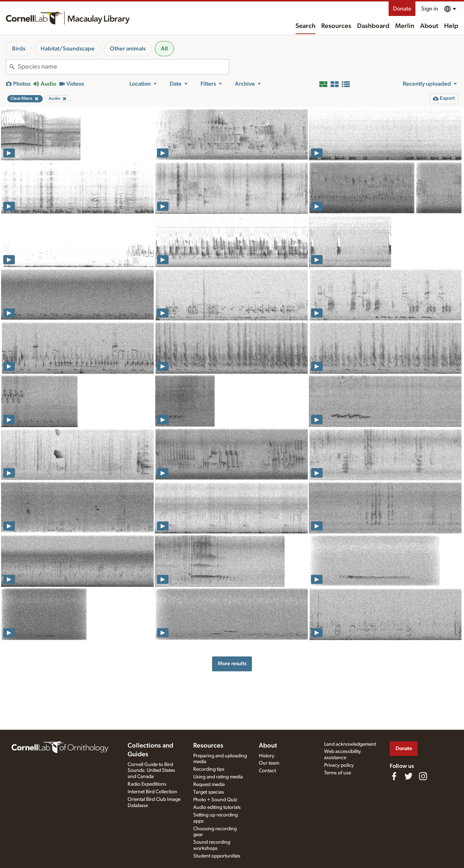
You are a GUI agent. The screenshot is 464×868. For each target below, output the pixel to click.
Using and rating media (218, 777)
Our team (269, 763)
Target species (209, 792)
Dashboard (373, 26)
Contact (267, 771)
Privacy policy (339, 765)
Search (305, 26)
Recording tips (209, 769)
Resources (336, 26)
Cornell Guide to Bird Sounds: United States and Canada (151, 771)
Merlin (405, 26)
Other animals (128, 49)
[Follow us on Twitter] (409, 776)
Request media (209, 785)
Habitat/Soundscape (68, 49)
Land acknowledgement (350, 744)
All (164, 49)
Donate (402, 9)
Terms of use (337, 773)
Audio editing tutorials (217, 807)
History (267, 756)
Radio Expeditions (147, 784)
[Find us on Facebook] (394, 776)
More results (232, 664)
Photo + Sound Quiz (215, 800)
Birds (19, 49)
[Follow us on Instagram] (423, 776)
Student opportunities (217, 856)
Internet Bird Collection (152, 792)
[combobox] (123, 67)
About (429, 26)
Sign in (430, 9)
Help (451, 26)
